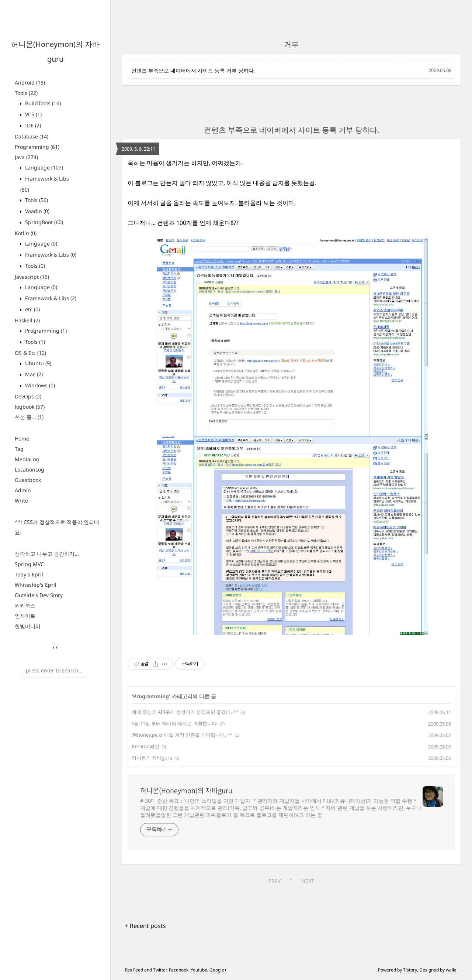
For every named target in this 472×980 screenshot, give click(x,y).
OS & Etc (30, 353)
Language (43, 167)
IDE (32, 125)
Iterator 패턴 (145, 746)
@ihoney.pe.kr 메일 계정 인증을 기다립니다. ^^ (182, 735)
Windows (39, 385)
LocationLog (29, 470)
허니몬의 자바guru (152, 758)
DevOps (28, 396)
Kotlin (26, 233)
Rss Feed (134, 970)
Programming (37, 147)
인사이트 (25, 616)
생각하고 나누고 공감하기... (47, 554)
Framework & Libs (50, 255)
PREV (275, 881)
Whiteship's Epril (36, 585)
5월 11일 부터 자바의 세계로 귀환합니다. (175, 723)
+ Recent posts (145, 926)
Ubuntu (37, 363)
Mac (33, 374)
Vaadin (37, 211)
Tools (26, 93)
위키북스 (25, 605)
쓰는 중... (29, 417)
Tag (19, 449)
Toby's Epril (29, 574)
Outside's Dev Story (39, 595)
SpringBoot (43, 222)
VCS (33, 114)
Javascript (32, 277)
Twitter (160, 970)
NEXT (308, 881)
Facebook (179, 970)
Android (30, 83)
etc (32, 309)
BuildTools (42, 103)
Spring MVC (29, 564)
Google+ (218, 970)
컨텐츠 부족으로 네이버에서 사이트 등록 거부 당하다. (193, 70)
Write (21, 501)
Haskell (27, 320)
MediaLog (27, 459)
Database (32, 136)
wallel (452, 970)
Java (26, 157)
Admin (23, 490)
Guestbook (28, 480)
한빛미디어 (28, 626)
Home (22, 438)
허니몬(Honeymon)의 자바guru (186, 791)
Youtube (199, 970)
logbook (30, 407)
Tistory (410, 970)
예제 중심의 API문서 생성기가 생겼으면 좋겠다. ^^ (185, 712)
